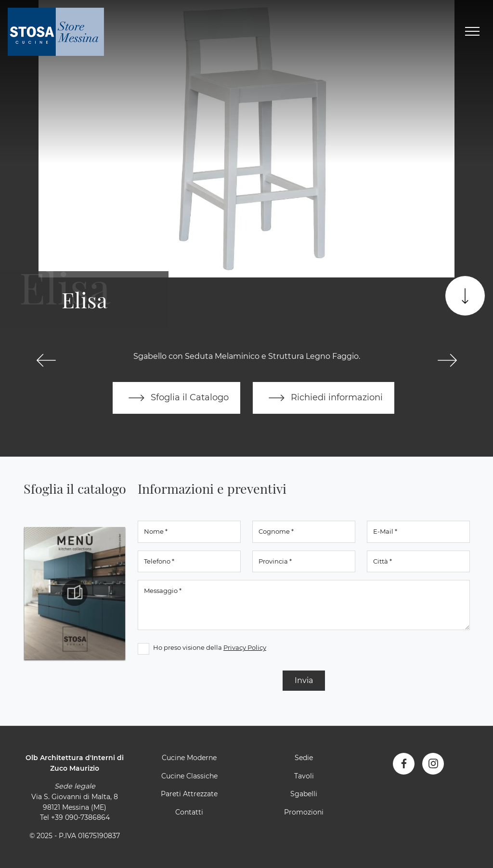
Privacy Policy (245, 647)
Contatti (189, 812)
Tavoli (304, 776)
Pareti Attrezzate (189, 794)
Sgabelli (304, 794)
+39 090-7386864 (80, 817)
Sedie (304, 758)
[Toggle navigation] (472, 32)
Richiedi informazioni (324, 398)
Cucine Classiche (189, 776)
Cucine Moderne (189, 758)
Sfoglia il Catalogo (176, 398)
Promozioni (304, 812)
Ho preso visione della (210, 647)
